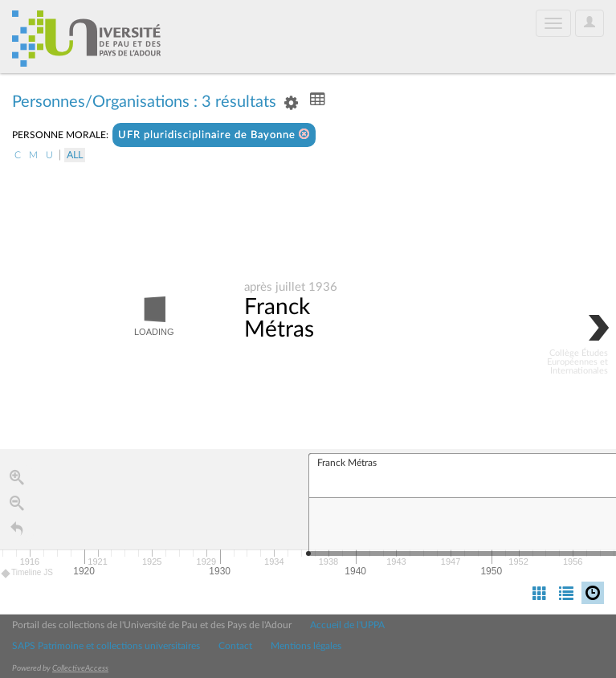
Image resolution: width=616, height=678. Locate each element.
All (75, 155)
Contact (235, 646)
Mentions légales (306, 646)
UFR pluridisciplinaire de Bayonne (214, 135)
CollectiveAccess (80, 668)
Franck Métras (279, 319)
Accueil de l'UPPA (347, 625)
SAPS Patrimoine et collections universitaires (106, 646)
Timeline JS (28, 575)
